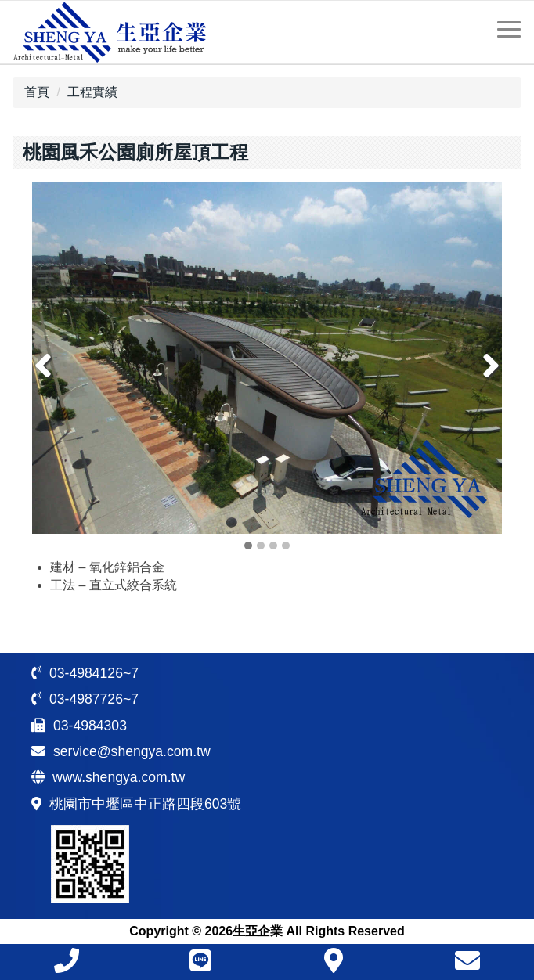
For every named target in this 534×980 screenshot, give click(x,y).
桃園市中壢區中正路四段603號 (145, 804)
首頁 (37, 92)
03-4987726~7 (94, 699)
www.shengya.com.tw (119, 777)
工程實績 (92, 92)
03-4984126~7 (94, 673)
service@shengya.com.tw (132, 751)
